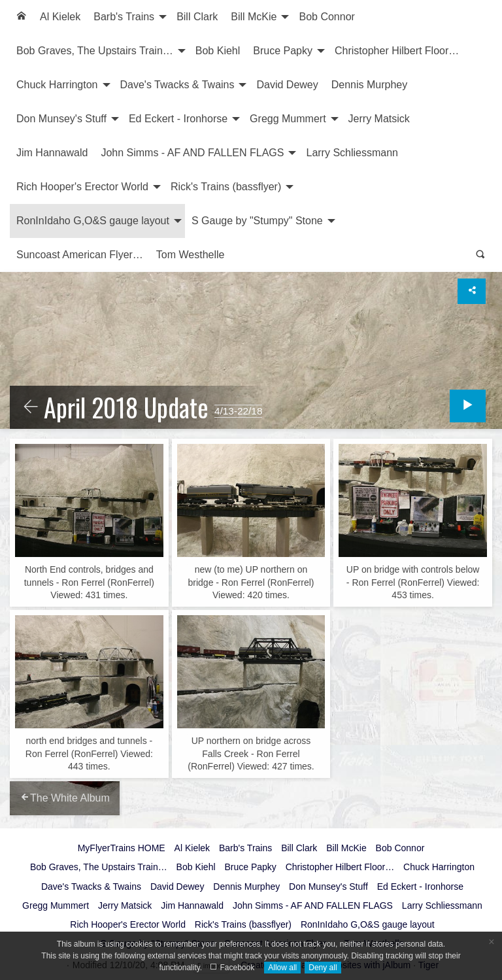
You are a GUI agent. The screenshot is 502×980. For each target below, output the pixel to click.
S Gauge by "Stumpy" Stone (257, 221)
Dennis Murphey (370, 85)
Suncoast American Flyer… (80, 255)
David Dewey (287, 85)
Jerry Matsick (379, 119)
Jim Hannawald (52, 153)
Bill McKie (254, 17)
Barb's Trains (124, 17)
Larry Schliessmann (352, 153)
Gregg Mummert (288, 119)
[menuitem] (22, 17)
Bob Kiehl (218, 51)
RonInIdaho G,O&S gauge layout (93, 221)
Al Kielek (60, 17)
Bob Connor (326, 17)
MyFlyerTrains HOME (122, 848)
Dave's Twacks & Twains (177, 85)
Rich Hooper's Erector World (82, 187)
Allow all (282, 968)
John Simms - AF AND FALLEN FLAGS (192, 153)
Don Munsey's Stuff (61, 119)
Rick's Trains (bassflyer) (226, 187)
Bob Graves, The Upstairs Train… (95, 51)
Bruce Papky (283, 51)
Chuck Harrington (57, 85)
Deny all (323, 968)
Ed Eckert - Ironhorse (178, 119)
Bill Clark (197, 17)
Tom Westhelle (191, 255)
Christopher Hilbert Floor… (397, 51)
